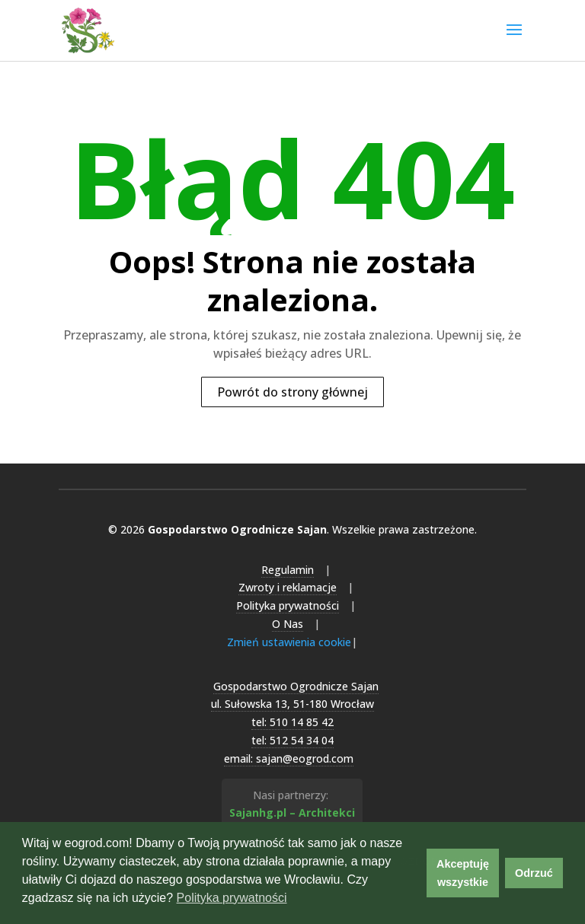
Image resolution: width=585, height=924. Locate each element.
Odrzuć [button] (534, 873)
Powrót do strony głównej (292, 392)
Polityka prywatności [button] (232, 898)
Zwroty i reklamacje (288, 587)
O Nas (288, 624)
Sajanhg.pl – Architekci (292, 812)
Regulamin (288, 570)
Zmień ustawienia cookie (289, 642)
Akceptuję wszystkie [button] (463, 873)
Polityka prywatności (288, 605)
